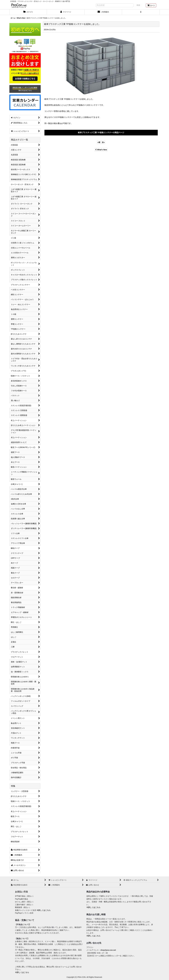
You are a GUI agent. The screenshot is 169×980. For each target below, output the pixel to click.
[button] (141, 12)
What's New (101, 150)
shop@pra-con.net (108, 950)
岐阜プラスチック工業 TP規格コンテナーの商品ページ (101, 132)
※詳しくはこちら (44, 910)
